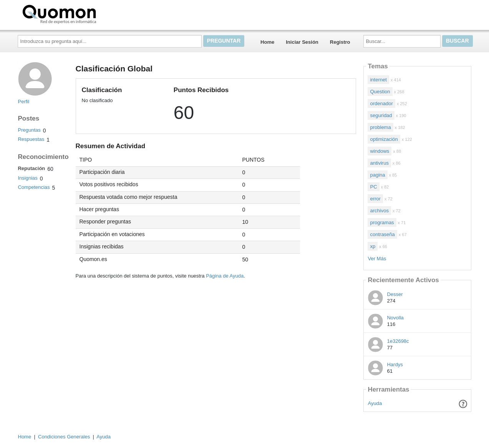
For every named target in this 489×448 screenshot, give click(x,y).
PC (373, 187)
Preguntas (29, 130)
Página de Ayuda (225, 276)
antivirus (379, 163)
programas (382, 222)
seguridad (381, 115)
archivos (379, 211)
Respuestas (31, 139)
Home (267, 42)
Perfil (23, 102)
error (375, 199)
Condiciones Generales (64, 437)
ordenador (381, 103)
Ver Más (377, 259)
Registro (340, 42)
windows (380, 151)
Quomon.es (84, 13)
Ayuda (375, 403)
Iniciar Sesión (302, 42)
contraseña (382, 234)
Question (380, 92)
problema (380, 127)
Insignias (27, 178)
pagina (377, 175)
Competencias (34, 187)
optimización (384, 139)
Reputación (31, 168)
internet (378, 80)
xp (373, 246)
